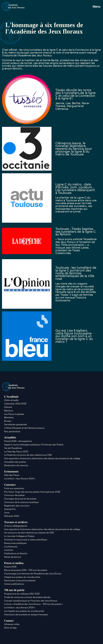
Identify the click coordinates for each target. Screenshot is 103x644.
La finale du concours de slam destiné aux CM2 (28, 455)
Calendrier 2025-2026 (15, 404)
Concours (10, 485)
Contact (9, 621)
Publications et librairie (16, 553)
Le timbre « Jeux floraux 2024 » (20, 478)
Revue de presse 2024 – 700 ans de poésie (26, 570)
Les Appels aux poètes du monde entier (24, 611)
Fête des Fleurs (12, 475)
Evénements (11, 471)
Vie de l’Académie (13, 448)
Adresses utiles (12, 624)
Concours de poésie (14, 495)
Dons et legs (10, 628)
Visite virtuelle (11, 400)
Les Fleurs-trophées (14, 414)
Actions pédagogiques (16, 526)
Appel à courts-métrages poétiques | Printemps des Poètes (34, 444)
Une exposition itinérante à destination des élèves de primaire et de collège (42, 458)
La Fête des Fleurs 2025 (16, 451)
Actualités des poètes (15, 462)
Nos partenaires (12, 431)
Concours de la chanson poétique (21, 502)
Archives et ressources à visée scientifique (26, 540)
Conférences (11, 546)
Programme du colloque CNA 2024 (22, 594)
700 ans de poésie (14, 590)
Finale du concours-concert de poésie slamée (27, 597)
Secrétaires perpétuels (16, 424)
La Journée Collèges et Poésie (19, 536)
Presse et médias (14, 563)
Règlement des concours (17, 506)
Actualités (10, 437)
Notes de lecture (13, 557)
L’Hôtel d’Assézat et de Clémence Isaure (24, 428)
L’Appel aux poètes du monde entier (22, 577)
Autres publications (14, 584)
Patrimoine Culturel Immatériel (20, 580)
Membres (9, 417)
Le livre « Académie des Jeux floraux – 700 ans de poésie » (33, 604)
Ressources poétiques (15, 543)
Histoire (8, 407)
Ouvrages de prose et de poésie (20, 499)
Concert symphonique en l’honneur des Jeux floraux (31, 601)
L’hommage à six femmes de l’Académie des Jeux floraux (33, 573)
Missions (9, 411)
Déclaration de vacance (16, 465)
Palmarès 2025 (12, 516)
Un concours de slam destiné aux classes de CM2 (29, 533)
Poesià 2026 (10, 567)
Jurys (7, 512)
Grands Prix (10, 509)
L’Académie (11, 397)
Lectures (9, 550)
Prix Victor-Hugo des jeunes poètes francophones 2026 (32, 492)
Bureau (8, 421)
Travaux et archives (16, 522)
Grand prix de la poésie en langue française (26, 614)
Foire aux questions (14, 488)
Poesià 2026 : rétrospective (18, 441)
